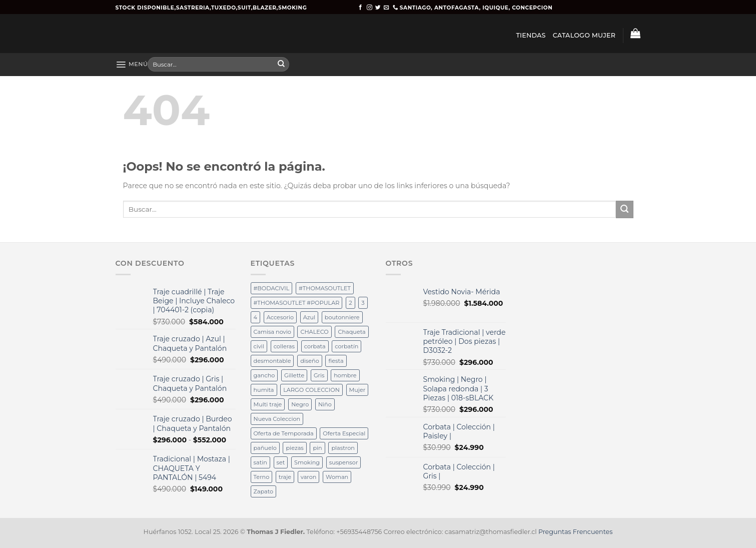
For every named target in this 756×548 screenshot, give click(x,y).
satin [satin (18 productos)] (260, 462)
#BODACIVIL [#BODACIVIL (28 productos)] (272, 288)
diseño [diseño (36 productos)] (310, 361)
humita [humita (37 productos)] (264, 390)
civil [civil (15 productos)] (259, 346)
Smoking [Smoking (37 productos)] (307, 462)
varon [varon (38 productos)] (309, 477)
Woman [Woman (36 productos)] (337, 477)
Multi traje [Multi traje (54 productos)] (268, 404)
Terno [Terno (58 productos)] (262, 477)
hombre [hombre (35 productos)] (345, 375)
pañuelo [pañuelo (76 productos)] (265, 448)
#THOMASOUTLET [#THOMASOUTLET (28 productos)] (325, 288)
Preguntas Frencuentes (575, 532)
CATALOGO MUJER (584, 35)
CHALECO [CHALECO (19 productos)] (314, 332)
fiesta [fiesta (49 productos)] (336, 361)
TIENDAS (531, 35)
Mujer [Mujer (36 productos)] (357, 390)
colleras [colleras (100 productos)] (284, 346)
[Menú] (132, 65)
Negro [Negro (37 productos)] (300, 404)
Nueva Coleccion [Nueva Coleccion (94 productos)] (277, 419)
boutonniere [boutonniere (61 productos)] (342, 317)
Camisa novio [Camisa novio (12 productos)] (272, 332)
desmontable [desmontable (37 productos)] (272, 361)
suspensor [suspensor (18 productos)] (344, 462)
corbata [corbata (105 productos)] (315, 346)
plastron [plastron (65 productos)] (343, 448)
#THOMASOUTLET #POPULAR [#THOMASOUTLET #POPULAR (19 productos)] (297, 303)
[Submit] (281, 65)
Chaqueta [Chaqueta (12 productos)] (351, 332)
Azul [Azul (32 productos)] (309, 317)
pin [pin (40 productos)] (317, 448)
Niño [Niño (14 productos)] (325, 404)
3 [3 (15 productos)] (363, 303)
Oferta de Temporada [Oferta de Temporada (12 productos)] (284, 433)
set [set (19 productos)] (281, 462)
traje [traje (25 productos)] (285, 477)
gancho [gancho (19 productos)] (264, 375)
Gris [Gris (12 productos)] (319, 375)
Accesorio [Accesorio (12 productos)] (280, 317)
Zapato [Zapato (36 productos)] (264, 491)
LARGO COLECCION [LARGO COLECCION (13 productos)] (311, 390)
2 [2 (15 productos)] (350, 303)
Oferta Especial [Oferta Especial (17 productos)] (344, 433)
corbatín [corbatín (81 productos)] (346, 346)
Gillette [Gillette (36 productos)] (294, 375)
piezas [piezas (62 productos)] (294, 448)
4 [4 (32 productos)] (255, 317)
